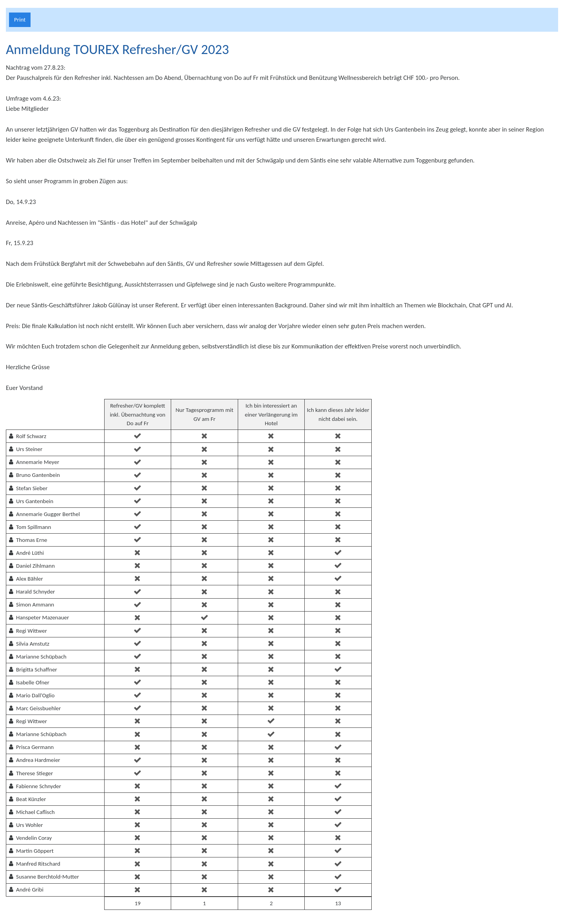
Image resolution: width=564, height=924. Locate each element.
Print (20, 20)
